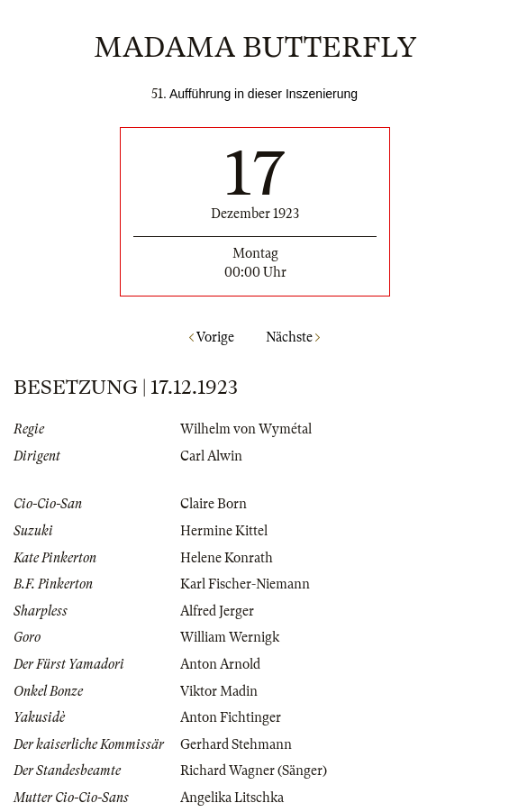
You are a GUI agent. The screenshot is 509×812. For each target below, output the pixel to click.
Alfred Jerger (217, 611)
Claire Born (214, 504)
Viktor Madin (219, 691)
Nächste (293, 337)
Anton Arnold (220, 664)
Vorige (212, 337)
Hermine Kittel (224, 531)
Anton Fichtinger (231, 717)
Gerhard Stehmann (236, 744)
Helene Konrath (227, 558)
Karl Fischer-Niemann (245, 584)
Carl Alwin (211, 456)
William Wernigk (230, 637)
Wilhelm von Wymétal (246, 429)
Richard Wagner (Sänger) (254, 771)
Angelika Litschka (232, 798)
